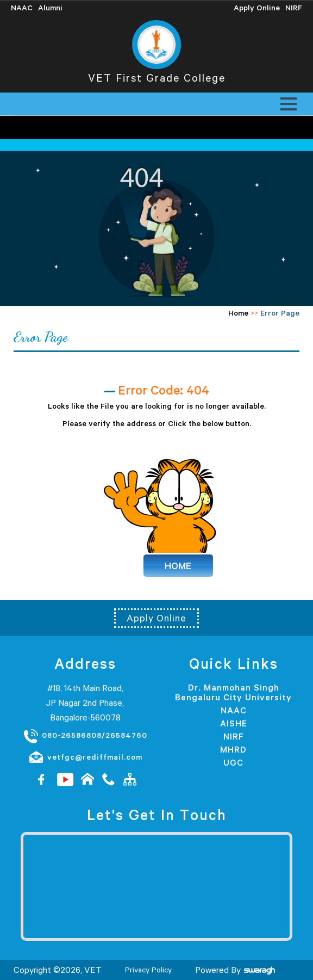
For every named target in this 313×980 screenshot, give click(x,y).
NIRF (234, 736)
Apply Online (156, 618)
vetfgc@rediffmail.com (85, 757)
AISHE (234, 723)
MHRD (233, 749)
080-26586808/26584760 (85, 736)
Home (238, 313)
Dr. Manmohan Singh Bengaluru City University (233, 692)
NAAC (234, 710)
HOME (178, 566)
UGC (233, 762)
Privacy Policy (148, 970)
